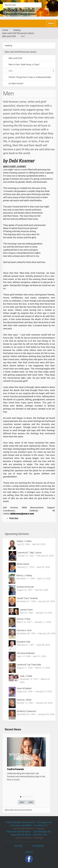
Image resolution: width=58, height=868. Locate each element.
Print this (14, 518)
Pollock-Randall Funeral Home (20, 822)
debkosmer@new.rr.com (22, 514)
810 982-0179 (41, 825)
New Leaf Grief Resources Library (18, 33)
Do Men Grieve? (16, 83)
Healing (17, 30)
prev (22, 802)
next (31, 802)
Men (11, 71)
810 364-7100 (40, 835)
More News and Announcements (18, 810)
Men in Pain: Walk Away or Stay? (24, 65)
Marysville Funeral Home (18, 832)
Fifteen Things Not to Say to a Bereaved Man (30, 77)
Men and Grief (9, 36)
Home (5, 30)
